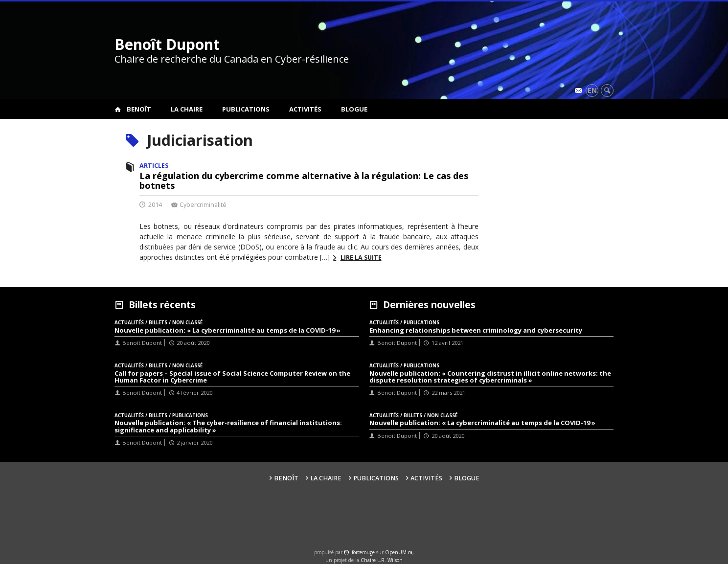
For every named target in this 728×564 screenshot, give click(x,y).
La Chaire (187, 109)
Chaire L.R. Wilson (382, 560)
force (363, 552)
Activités (305, 109)
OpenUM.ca (399, 552)
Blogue (354, 109)
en (592, 90)
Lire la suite (361, 258)
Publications (246, 109)
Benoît (139, 109)
